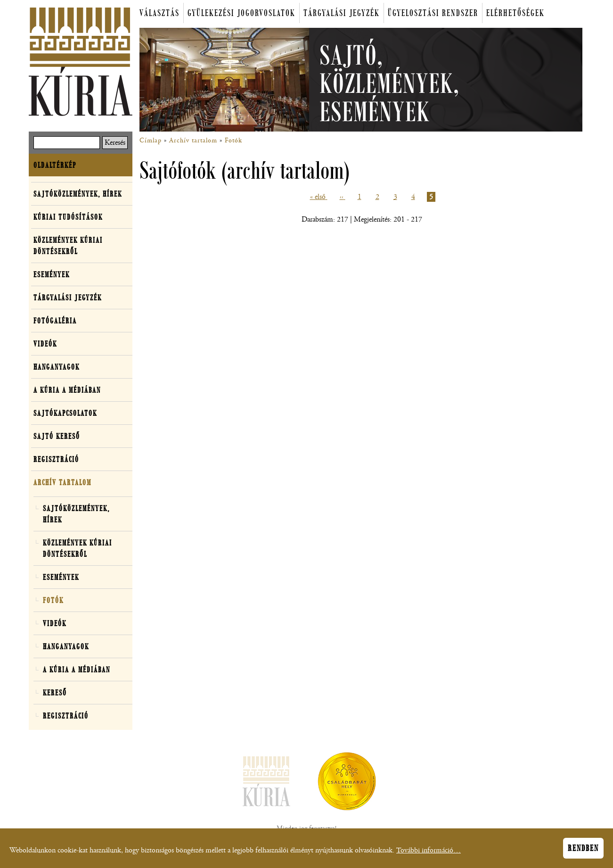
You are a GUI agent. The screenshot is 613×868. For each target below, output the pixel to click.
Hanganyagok (57, 367)
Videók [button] (45, 344)
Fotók (233, 141)
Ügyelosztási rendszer (433, 13)
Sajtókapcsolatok (65, 413)
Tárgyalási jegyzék (342, 13)
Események (52, 274)
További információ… (429, 853)
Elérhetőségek (515, 13)
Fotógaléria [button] (55, 321)
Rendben (583, 851)
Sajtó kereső (57, 436)
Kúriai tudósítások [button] (68, 217)
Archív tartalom (193, 141)
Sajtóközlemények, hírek (78, 194)
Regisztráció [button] (56, 459)
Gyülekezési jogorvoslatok (241, 13)
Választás (159, 13)
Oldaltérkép (55, 165)
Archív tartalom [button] (62, 482)
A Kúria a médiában (67, 390)
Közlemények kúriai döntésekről (68, 246)
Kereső (55, 693)
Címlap (151, 141)
